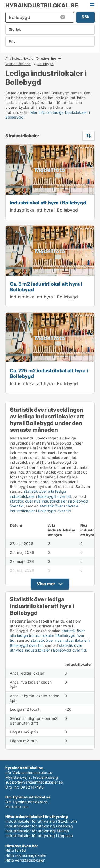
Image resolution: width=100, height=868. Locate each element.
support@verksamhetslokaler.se (34, 782)
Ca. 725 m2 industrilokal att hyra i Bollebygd (49, 373)
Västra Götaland (18, 64)
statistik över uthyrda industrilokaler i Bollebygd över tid (44, 508)
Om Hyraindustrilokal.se (27, 802)
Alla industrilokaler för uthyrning (31, 58)
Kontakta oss (17, 807)
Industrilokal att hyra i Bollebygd (48, 203)
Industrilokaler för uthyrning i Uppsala (39, 836)
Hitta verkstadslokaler (25, 860)
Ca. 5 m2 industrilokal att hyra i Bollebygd (46, 287)
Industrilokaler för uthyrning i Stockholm (41, 821)
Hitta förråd (16, 850)
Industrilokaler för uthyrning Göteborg (39, 826)
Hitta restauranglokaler (26, 855)
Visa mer (46, 584)
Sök (85, 17)
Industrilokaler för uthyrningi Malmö (37, 831)
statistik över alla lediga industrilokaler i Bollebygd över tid (40, 494)
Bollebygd (45, 64)
